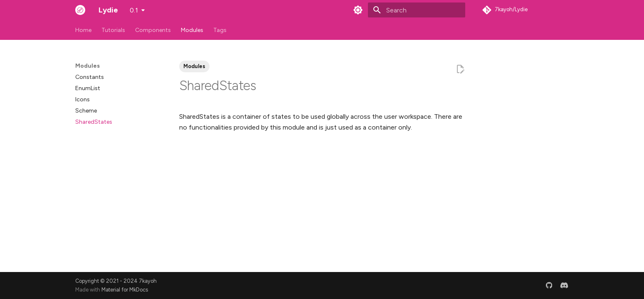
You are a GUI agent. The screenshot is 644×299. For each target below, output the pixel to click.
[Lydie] (80, 10)
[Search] (417, 10)
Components (153, 30)
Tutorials (113, 30)
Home (83, 30)
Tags (220, 30)
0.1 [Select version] (134, 10)
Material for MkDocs (125, 290)
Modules (192, 30)
